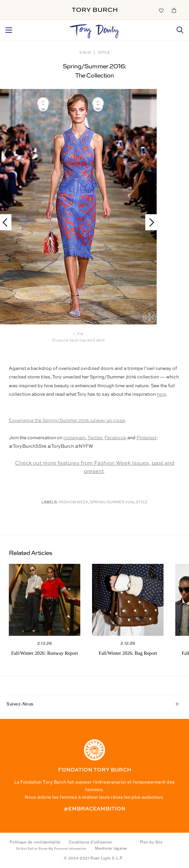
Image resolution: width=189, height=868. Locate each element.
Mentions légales (111, 848)
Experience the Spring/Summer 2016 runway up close (67, 421)
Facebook (115, 438)
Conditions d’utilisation (91, 842)
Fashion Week (73, 503)
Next (149, 222)
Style (104, 52)
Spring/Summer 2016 (112, 503)
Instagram (74, 438)
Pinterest (146, 438)
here (161, 394)
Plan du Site (151, 842)
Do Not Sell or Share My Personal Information (51, 849)
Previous (8, 222)
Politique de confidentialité (35, 842)
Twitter (95, 438)
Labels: (50, 503)
